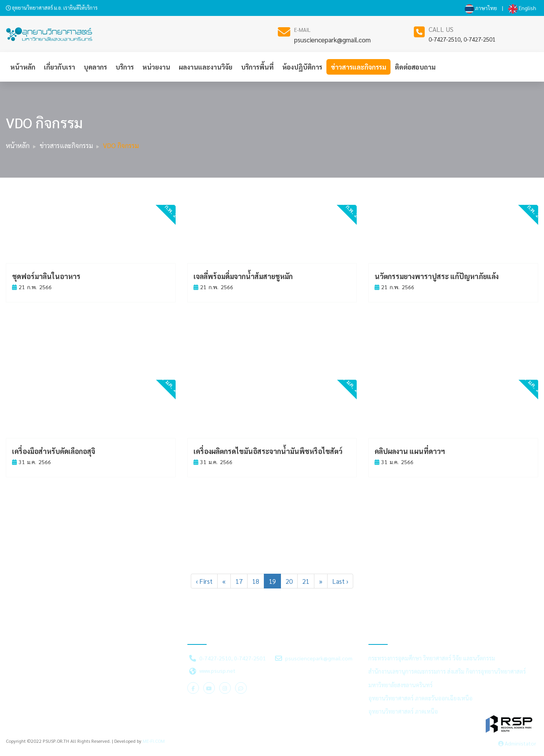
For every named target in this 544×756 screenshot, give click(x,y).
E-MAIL (302, 30)
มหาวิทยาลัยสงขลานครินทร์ (400, 685)
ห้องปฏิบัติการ (302, 67)
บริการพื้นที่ (257, 67)
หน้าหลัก (23, 67)
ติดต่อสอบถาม (415, 67)
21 (306, 581)
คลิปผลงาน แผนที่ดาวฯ (410, 451)
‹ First (204, 581)
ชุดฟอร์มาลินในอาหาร (46, 276)
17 (239, 581)
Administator (517, 743)
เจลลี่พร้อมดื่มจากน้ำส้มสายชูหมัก (243, 276)
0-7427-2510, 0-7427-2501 (462, 39)
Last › (340, 581)
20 (289, 581)
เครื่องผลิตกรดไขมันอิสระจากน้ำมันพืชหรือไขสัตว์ (268, 451)
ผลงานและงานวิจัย (206, 67)
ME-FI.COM (154, 741)
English (522, 8)
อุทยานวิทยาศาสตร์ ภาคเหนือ (403, 711)
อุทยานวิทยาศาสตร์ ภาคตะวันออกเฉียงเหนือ (420, 698)
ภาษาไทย (481, 8)
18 (256, 581)
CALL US (441, 29)
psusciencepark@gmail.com (332, 40)
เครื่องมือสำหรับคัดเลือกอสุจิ (54, 451)
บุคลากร (95, 67)
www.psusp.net (217, 670)
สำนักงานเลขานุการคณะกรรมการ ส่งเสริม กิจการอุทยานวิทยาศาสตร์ (447, 671)
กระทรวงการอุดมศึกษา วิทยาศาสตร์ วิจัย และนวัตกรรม (432, 658)
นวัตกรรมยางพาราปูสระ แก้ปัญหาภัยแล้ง (437, 276)
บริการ (125, 67)
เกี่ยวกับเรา (59, 67)
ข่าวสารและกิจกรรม (358, 67)
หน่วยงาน (156, 67)
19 (272, 581)
